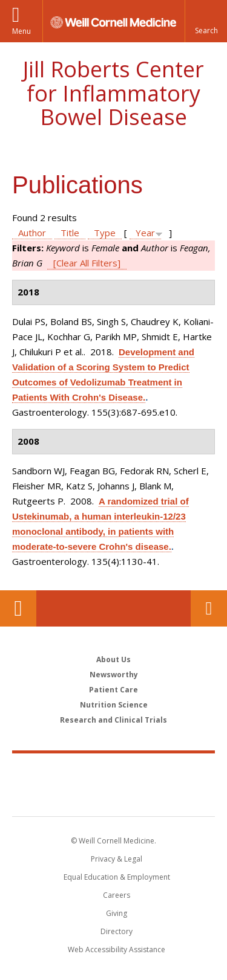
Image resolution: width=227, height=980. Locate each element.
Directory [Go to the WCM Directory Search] (117, 931)
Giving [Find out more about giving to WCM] (117, 913)
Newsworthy (114, 675)
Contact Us (209, 608)
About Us (113, 659)
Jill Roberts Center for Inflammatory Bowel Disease (113, 93)
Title (70, 233)
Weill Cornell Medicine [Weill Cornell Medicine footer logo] (114, 772)
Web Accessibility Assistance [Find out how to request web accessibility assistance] (117, 949)
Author (32, 233)
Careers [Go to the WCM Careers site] (117, 895)
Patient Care (113, 690)
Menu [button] (21, 31)
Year (145, 233)
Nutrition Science (114, 705)
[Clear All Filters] (87, 263)
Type (105, 233)
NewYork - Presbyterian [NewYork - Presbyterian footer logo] (113, 797)
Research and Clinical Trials (113, 720)
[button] (206, 21)
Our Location (18, 608)
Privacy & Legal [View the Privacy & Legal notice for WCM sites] (117, 859)
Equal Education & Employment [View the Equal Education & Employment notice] (117, 877)
